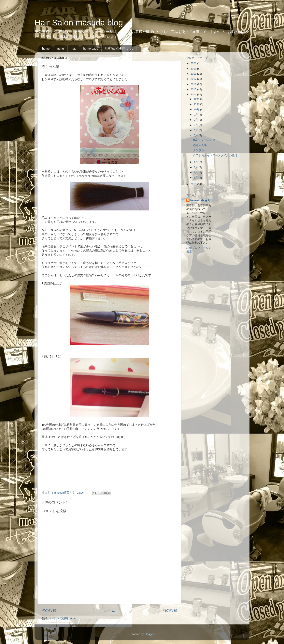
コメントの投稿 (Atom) (63, 618)
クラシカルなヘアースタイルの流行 (215, 155)
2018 (194, 74)
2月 (196, 172)
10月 (197, 109)
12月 (197, 99)
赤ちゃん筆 (200, 145)
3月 (196, 167)
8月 (196, 120)
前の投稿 (170, 610)
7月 (196, 125)
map (73, 48)
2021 (194, 63)
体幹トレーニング (204, 140)
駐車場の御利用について (121, 48)
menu (60, 48)
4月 (196, 162)
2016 (194, 84)
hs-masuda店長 (200, 200)
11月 (197, 104)
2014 (194, 94)
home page (91, 48)
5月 (196, 135)
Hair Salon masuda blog (79, 23)
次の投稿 (49, 610)
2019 (194, 69)
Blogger (149, 634)
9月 (196, 115)
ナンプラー (200, 150)
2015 (194, 89)
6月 (196, 130)
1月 (196, 178)
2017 (194, 79)
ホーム (110, 610)
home (46, 48)
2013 (194, 184)
